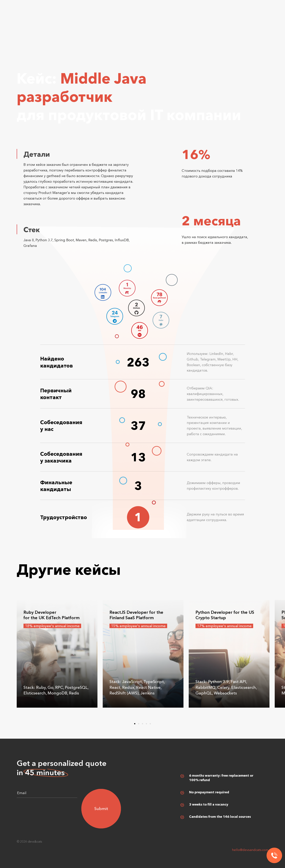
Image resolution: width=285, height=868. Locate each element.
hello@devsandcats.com (250, 850)
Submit (101, 809)
